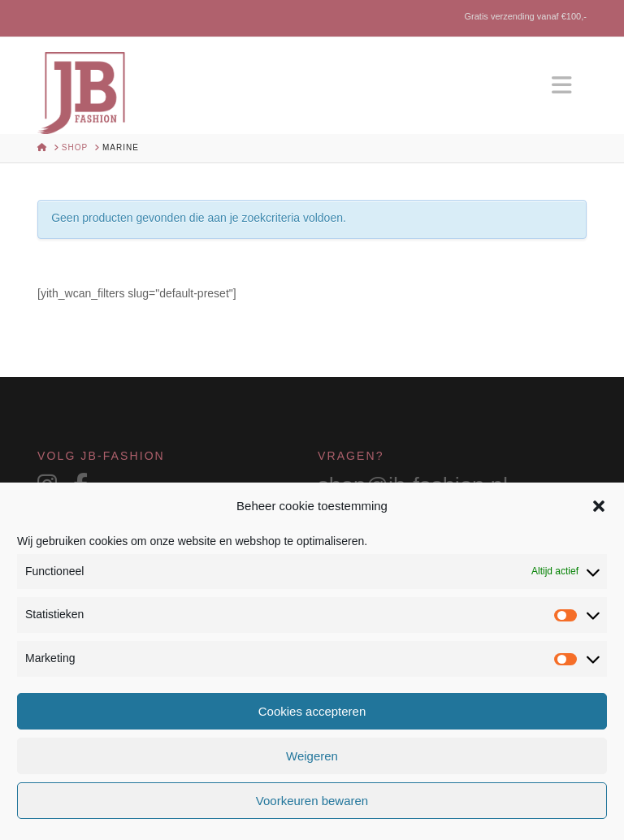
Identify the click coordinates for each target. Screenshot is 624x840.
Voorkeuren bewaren (312, 801)
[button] (599, 506)
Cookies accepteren (312, 711)
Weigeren (312, 756)
